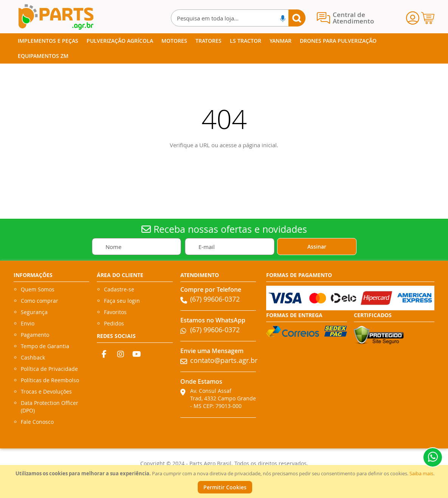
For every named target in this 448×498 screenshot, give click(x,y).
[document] (225, 482)
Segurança (34, 312)
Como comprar (40, 301)
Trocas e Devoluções (46, 391)
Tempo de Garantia (45, 346)
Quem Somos (38, 289)
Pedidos (114, 323)
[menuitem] (48, 41)
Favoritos (115, 312)
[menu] (224, 48)
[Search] (297, 18)
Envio (28, 323)
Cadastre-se (119, 289)
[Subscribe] (317, 247)
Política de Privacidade (49, 369)
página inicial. (260, 145)
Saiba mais (421, 473)
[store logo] (56, 17)
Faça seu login (122, 301)
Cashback (33, 357)
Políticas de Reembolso (50, 380)
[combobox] (238, 18)
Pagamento (35, 335)
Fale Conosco (37, 422)
